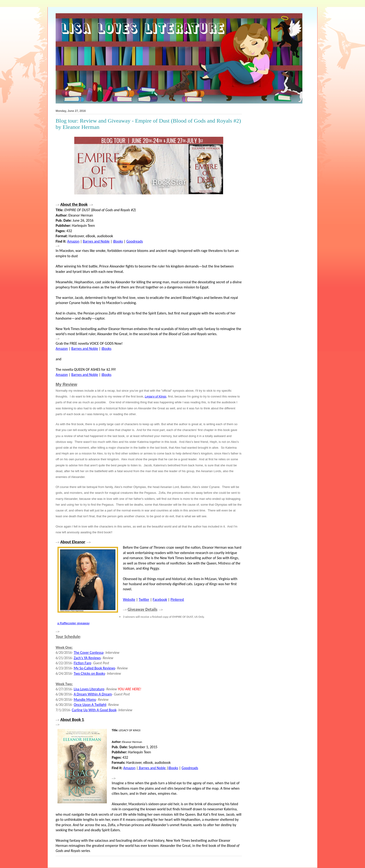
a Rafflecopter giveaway (73, 623)
